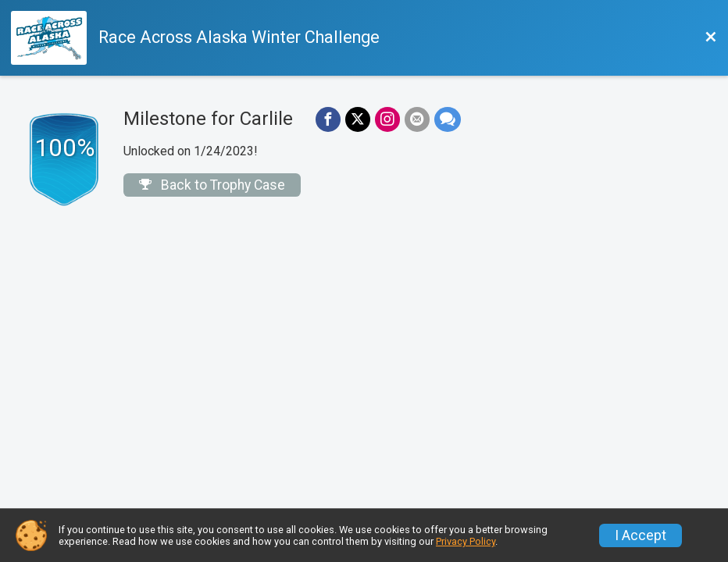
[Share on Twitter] (358, 119)
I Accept (641, 535)
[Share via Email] (417, 119)
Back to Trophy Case (212, 185)
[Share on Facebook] (328, 119)
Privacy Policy (466, 541)
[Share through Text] (448, 119)
